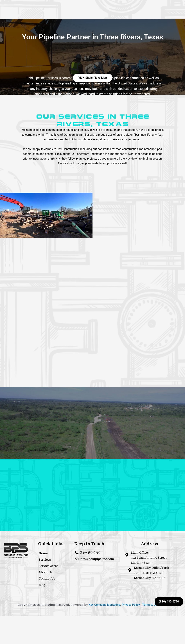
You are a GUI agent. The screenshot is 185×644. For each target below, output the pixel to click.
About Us (46, 572)
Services (45, 560)
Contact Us (47, 579)
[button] (93, 78)
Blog (42, 585)
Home (43, 553)
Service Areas (48, 566)
